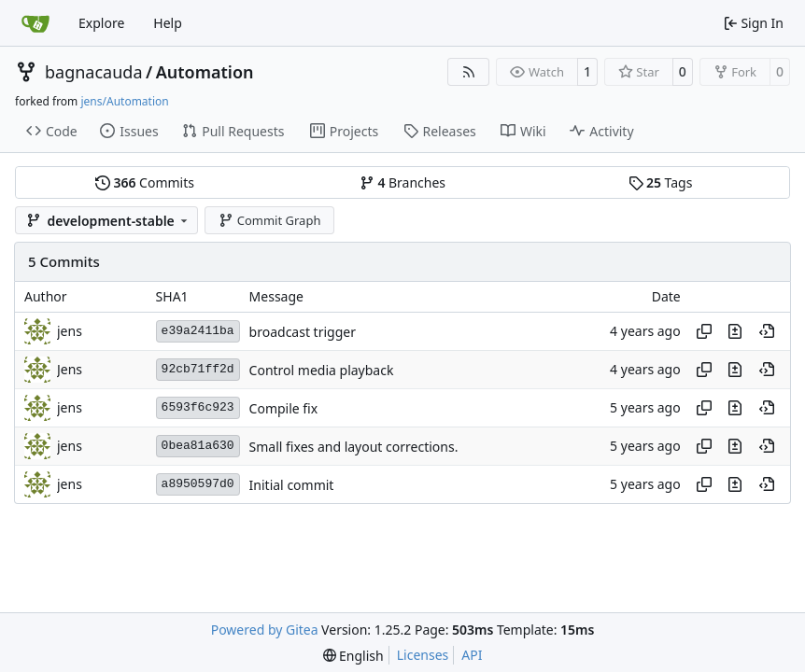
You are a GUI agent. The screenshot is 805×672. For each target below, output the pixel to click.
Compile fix (284, 408)
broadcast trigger (303, 332)
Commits (145, 182)
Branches (402, 182)
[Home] (35, 23)
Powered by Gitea (265, 630)
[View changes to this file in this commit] (735, 331)
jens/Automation (124, 101)
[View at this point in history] (767, 331)
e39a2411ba (198, 331)
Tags (661, 182)
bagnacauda (94, 72)
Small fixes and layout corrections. (354, 447)
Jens (70, 369)
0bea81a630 (198, 446)
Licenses (423, 655)
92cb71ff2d (198, 369)
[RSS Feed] (469, 72)
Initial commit (292, 485)
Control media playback (322, 370)
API (472, 655)
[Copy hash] (704, 331)
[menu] (353, 656)
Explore (101, 23)
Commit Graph (269, 220)
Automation (205, 72)
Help (168, 23)
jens (70, 331)
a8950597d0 (198, 484)
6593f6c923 (198, 407)
